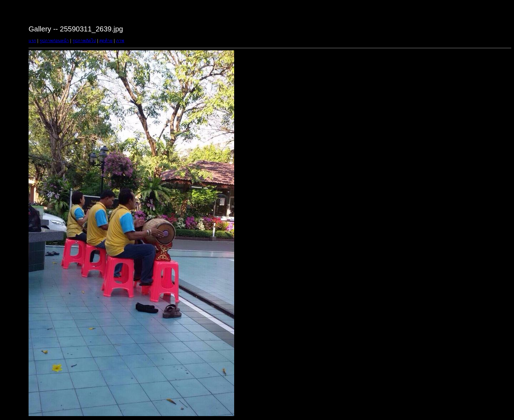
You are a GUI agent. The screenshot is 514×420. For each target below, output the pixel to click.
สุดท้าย (106, 41)
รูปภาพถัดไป (84, 41)
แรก (32, 41)
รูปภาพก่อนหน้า (54, 41)
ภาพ (120, 41)
